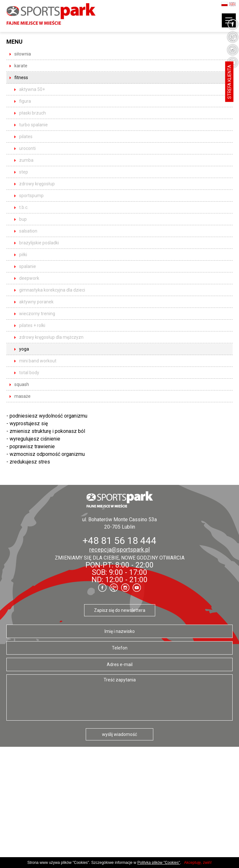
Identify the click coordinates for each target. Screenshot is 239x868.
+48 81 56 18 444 (119, 541)
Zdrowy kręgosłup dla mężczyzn (51, 337)
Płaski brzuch (33, 113)
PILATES (26, 137)
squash (22, 384)
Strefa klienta (229, 82)
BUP (23, 219)
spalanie (28, 266)
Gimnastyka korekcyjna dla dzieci (52, 290)
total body (29, 373)
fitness (21, 78)
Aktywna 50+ (32, 89)
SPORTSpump (31, 196)
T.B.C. (24, 207)
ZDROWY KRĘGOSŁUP (37, 184)
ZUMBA (26, 160)
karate (21, 66)
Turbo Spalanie (33, 125)
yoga (24, 349)
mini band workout (38, 361)
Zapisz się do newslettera (120, 610)
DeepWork (29, 278)
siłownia (23, 54)
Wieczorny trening (37, 314)
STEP (24, 172)
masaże (22, 396)
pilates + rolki (32, 325)
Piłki (23, 255)
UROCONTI (27, 148)
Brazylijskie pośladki (39, 243)
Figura (25, 101)
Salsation (28, 231)
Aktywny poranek (36, 302)
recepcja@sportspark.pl (119, 549)
